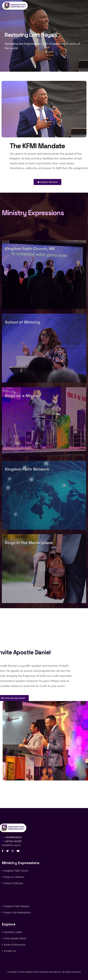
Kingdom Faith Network (17, 906)
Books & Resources (15, 945)
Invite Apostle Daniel (15, 938)
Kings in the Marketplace (17, 913)
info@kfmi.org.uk (11, 845)
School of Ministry (13, 883)
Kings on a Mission (14, 877)
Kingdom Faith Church (16, 871)
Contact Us (10, 951)
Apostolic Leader (13, 932)
